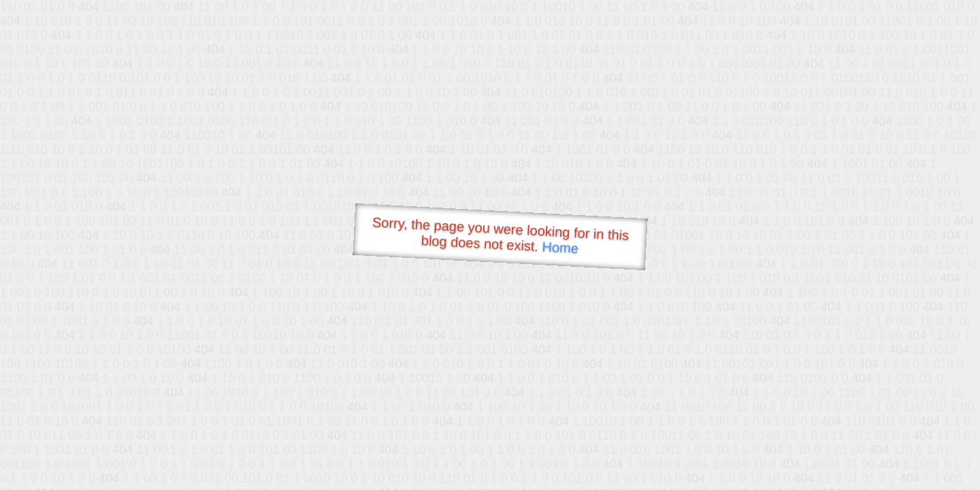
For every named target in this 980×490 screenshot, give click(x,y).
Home (560, 247)
